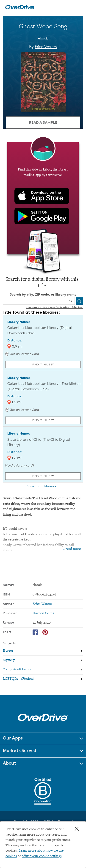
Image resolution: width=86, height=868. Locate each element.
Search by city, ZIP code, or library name (43, 294)
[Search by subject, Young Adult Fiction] (43, 670)
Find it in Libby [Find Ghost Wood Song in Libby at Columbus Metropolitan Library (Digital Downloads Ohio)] (43, 364)
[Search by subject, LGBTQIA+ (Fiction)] (43, 679)
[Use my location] (71, 301)
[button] (43, 739)
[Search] (79, 301)
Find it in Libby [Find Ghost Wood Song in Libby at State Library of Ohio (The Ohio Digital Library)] (43, 476)
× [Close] (77, 829)
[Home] (20, 8)
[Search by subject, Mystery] (43, 660)
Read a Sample (43, 122)
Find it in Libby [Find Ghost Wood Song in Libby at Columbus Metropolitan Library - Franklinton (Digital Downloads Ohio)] (43, 420)
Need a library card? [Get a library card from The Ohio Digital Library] (20, 465)
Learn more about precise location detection (55, 307)
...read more (72, 549)
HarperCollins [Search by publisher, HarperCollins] (43, 613)
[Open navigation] (78, 7)
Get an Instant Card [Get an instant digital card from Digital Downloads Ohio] (22, 354)
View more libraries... (43, 486)
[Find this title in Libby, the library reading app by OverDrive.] (43, 198)
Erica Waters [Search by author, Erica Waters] (46, 47)
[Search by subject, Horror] (43, 651)
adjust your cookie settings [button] (42, 856)
